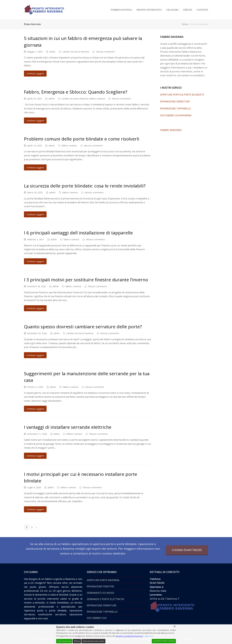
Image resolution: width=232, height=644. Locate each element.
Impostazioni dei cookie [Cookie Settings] (93, 641)
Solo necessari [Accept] (64, 641)
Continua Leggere (35, 73)
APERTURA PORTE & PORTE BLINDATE (182, 95)
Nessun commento (106, 52)
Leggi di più (149, 636)
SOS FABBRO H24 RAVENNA (176, 115)
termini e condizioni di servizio (129, 636)
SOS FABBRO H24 (97, 618)
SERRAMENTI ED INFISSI (101, 593)
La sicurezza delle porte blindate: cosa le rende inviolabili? (85, 186)
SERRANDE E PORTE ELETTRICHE (106, 599)
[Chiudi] (175, 626)
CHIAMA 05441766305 (187, 550)
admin (52, 52)
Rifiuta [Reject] (77, 641)
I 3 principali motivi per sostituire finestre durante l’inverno (86, 280)
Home (185, 24)
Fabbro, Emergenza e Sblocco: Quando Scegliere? (76, 92)
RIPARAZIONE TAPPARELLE (175, 109)
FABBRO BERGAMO (171, 130)
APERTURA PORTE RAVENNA (103, 580)
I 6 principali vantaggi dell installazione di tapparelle (78, 233)
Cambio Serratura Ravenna (76, 52)
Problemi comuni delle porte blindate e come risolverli (82, 139)
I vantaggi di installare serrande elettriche (68, 427)
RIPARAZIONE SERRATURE (175, 102)
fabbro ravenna (97, 99)
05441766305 (157, 583)
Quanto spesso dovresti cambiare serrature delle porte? (83, 327)
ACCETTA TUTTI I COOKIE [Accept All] (164, 641)
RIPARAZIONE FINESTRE (100, 586)
